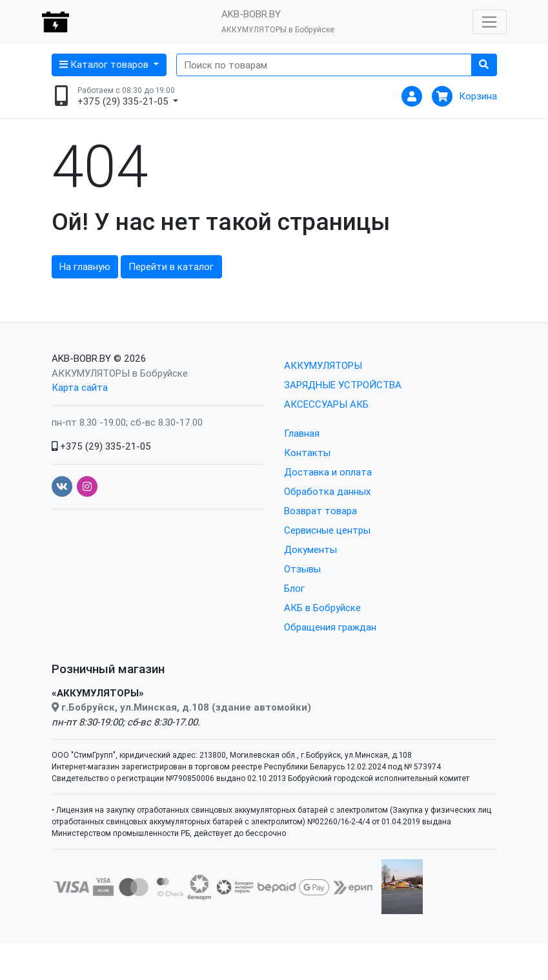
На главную (85, 266)
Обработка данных (327, 491)
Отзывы (302, 569)
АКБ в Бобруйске (322, 608)
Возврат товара (320, 511)
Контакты (307, 453)
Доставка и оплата (328, 472)
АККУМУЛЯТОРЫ (323, 365)
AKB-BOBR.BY (81, 358)
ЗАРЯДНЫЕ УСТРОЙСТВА (343, 385)
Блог (294, 588)
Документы (310, 549)
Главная (302, 433)
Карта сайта (80, 387)
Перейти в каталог (171, 266)
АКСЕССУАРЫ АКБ (326, 404)
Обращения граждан (330, 627)
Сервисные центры (327, 530)
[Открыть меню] (490, 22)
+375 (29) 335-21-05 (101, 446)
